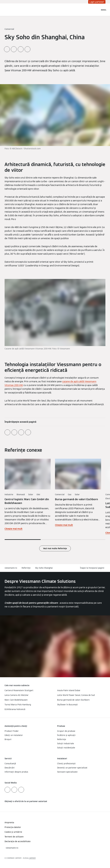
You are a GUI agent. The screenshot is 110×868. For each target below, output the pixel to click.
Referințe (26, 568)
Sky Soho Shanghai (44, 568)
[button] (93, 568)
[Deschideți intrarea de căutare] (97, 10)
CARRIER (32, 858)
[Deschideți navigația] (104, 10)
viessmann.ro (11, 568)
